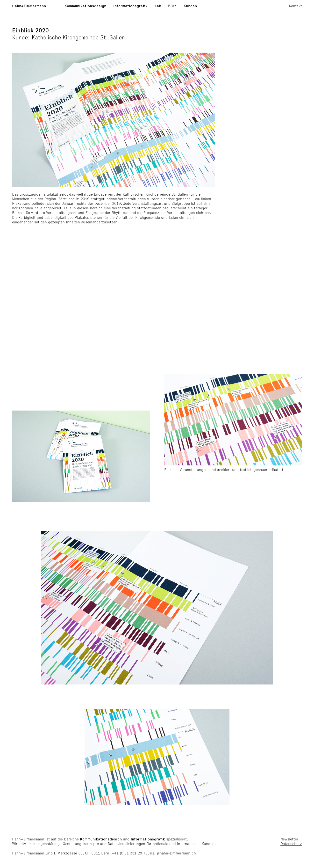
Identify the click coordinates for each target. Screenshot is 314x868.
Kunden (190, 6)
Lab (158, 6)
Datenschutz (291, 844)
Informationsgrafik (130, 6)
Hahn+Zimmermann (29, 6)
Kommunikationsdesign (85, 6)
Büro (172, 6)
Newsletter (289, 839)
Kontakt (295, 6)
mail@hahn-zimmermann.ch (173, 853)
